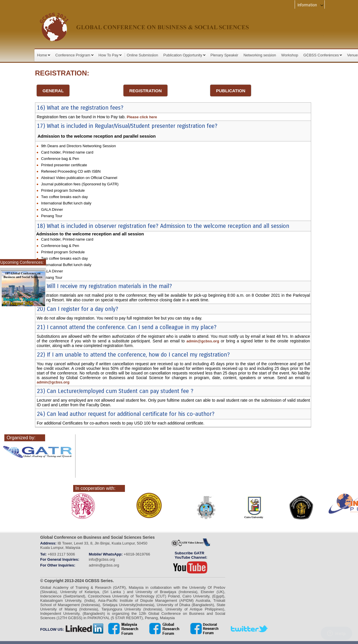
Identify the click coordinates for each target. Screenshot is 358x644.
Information (311, 5)
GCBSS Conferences (323, 55)
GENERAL (53, 91)
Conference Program (74, 55)
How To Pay (110, 55)
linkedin (85, 629)
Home (44, 55)
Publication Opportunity (184, 55)
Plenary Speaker (224, 55)
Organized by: (21, 438)
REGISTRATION (145, 91)
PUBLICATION (231, 91)
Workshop (290, 55)
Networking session (260, 55)
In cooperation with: (96, 488)
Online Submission (142, 55)
